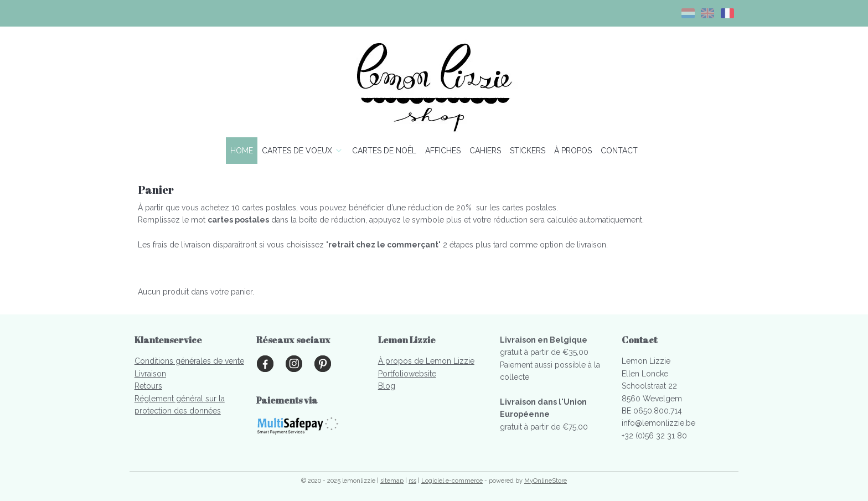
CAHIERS (485, 151)
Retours (148, 386)
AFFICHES (443, 151)
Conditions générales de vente (189, 361)
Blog (387, 386)
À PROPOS (573, 151)
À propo (393, 361)
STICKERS (528, 151)
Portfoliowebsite (407, 374)
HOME (242, 151)
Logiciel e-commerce (452, 481)
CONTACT (619, 151)
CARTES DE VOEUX (303, 151)
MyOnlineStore (546, 481)
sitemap (392, 481)
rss (412, 481)
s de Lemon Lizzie (441, 361)
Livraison (150, 374)
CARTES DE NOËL (384, 151)
